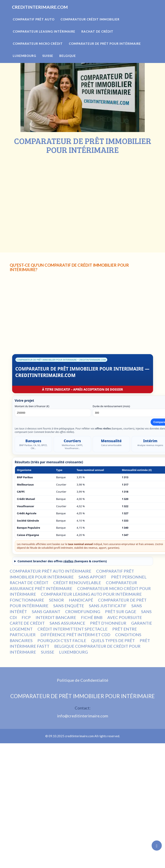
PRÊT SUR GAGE (121, 611)
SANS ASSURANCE (67, 623)
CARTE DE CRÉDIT (27, 623)
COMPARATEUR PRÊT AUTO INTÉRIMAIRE (51, 571)
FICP (26, 617)
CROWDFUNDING (83, 611)
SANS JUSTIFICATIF (108, 606)
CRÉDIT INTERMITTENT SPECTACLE (72, 629)
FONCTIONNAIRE (27, 600)
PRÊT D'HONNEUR (108, 623)
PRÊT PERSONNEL (129, 577)
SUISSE (48, 652)
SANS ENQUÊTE (69, 606)
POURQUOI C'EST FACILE (62, 640)
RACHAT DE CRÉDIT (29, 583)
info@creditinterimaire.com (83, 716)
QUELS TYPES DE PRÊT (113, 640)
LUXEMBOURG (73, 652)
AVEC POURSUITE (125, 617)
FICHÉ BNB (92, 617)
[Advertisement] (38, 194)
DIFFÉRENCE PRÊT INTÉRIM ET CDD (75, 635)
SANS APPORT (92, 577)
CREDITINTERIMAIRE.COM (48, 12)
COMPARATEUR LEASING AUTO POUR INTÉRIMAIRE (91, 594)
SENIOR (56, 600)
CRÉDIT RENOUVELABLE (77, 583)
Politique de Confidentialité (83, 680)
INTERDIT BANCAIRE (56, 617)
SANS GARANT (46, 611)
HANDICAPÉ (81, 600)
